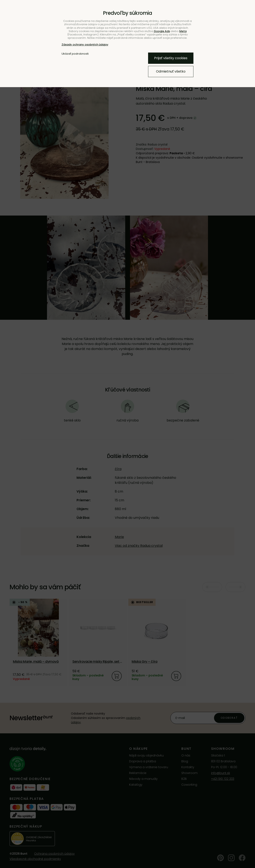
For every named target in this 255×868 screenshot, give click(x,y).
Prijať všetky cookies (171, 58)
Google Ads (162, 31)
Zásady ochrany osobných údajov (85, 45)
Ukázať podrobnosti (75, 54)
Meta (183, 31)
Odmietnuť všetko (171, 71)
